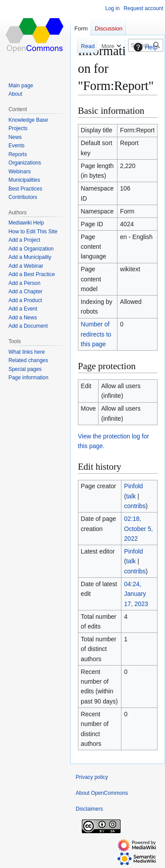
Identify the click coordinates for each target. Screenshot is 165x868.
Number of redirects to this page (96, 334)
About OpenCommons (102, 793)
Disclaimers (89, 809)
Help (145, 47)
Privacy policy (92, 777)
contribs (135, 506)
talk (131, 496)
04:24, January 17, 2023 (136, 594)
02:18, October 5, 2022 (138, 529)
